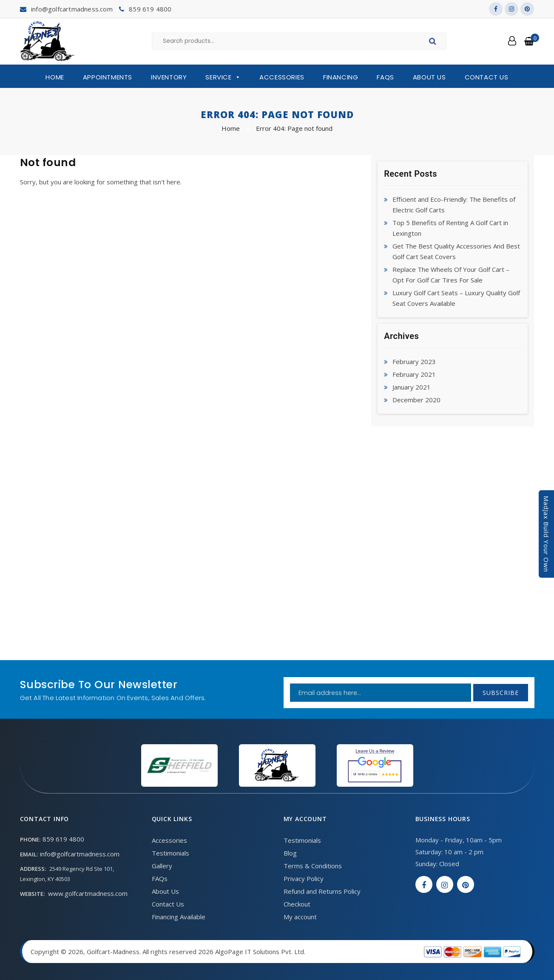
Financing (341, 77)
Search (434, 42)
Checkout (297, 904)
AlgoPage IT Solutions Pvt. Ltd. (260, 952)
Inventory (169, 77)
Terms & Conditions (313, 866)
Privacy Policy (304, 878)
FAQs (385, 77)
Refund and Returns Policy (322, 891)
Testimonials (170, 853)
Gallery (162, 866)
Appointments (108, 77)
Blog (290, 853)
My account (300, 917)
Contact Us (487, 77)
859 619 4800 (150, 9)
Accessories (282, 77)
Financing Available (179, 917)
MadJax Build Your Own (546, 534)
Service (223, 77)
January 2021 (412, 387)
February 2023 (414, 361)
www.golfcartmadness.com (88, 893)
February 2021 (414, 374)
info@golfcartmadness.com (72, 9)
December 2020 (416, 400)
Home (55, 77)
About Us (429, 77)
